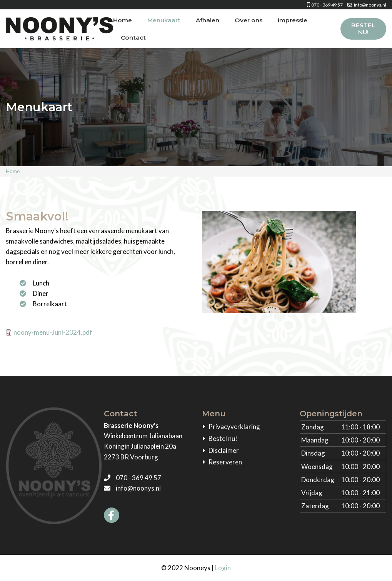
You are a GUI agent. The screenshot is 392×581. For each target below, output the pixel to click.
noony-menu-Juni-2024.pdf (53, 332)
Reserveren (225, 462)
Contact (133, 38)
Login (223, 568)
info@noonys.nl (365, 5)
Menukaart (164, 20)
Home (123, 20)
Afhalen (208, 20)
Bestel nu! (363, 29)
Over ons (249, 20)
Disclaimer (224, 450)
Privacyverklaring (234, 427)
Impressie (293, 20)
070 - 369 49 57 (323, 5)
